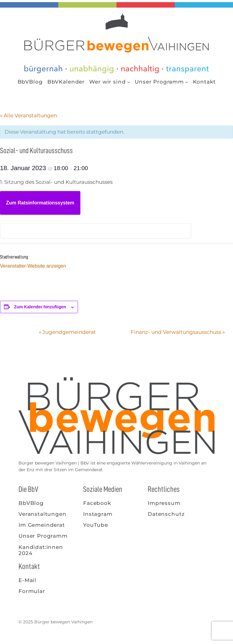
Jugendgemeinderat (67, 332)
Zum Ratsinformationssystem (40, 203)
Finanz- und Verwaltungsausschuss (178, 332)
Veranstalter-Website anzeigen (33, 266)
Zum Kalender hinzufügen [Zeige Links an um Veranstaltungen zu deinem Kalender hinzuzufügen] (40, 307)
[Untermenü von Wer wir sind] (129, 82)
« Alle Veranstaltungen (29, 115)
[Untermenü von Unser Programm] (187, 82)
